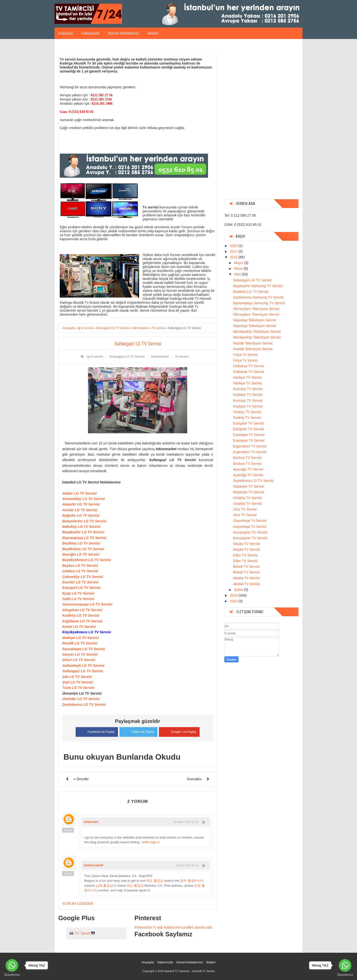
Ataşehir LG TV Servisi (81, 504)
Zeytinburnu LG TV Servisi (84, 705)
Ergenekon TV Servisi (250, 446)
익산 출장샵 (135, 886)
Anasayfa (65, 33)
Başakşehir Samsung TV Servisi (258, 286)
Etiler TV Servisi (245, 555)
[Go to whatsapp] (345, 965)
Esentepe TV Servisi (249, 435)
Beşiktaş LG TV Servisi (81, 543)
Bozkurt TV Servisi (247, 458)
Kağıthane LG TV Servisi (82, 621)
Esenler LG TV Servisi (80, 582)
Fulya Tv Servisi (245, 355)
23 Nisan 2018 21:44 (186, 822)
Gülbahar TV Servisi (249, 366)
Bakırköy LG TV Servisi (81, 527)
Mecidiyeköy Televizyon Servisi (257, 332)
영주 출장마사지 (192, 881)
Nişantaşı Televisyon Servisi (254, 320)
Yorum (68, 830)
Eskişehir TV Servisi (248, 423)
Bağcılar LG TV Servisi (81, 515)
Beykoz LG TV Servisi (80, 566)
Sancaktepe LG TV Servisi (84, 649)
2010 (234, 601)
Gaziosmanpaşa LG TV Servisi (87, 604)
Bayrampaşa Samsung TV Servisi (259, 303)
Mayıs (239, 263)
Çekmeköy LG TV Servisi (83, 577)
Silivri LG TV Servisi (79, 660)
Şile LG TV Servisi (77, 677)
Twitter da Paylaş (138, 731)
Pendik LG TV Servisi (80, 643)
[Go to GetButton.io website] (345, 975)
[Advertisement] (262, 121)
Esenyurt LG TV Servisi (81, 588)
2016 (234, 257)
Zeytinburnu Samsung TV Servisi (258, 297)
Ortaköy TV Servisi (247, 498)
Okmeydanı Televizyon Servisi (256, 309)
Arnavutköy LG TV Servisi (84, 499)
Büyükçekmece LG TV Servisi (87, 560)
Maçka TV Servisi (247, 544)
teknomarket (160, 357)
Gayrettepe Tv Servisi (250, 521)
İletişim (153, 33)
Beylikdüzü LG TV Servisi (83, 549)
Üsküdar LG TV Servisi (81, 699)
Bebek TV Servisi (246, 567)
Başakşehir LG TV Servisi (83, 532)
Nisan (239, 269)
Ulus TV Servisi (245, 509)
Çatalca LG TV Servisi (80, 571)
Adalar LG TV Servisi (79, 493)
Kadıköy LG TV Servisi (81, 615)
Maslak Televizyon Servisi (253, 343)
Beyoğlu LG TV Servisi (81, 554)
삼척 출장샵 (104, 886)
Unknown (91, 822)
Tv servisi (182, 357)
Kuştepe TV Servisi (248, 395)
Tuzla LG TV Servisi (78, 688)
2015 (234, 595)
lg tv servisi (95, 357)
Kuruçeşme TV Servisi (250, 532)
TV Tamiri (82, 933)
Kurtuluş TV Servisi (248, 389)
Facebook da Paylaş (97, 731)
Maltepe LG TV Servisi (80, 638)
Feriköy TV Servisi (247, 412)
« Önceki (81, 779)
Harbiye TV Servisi (247, 377)
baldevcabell (93, 865)
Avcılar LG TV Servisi (80, 510)
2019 (234, 246)
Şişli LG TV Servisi (78, 682)
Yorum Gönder (78, 903)
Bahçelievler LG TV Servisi (84, 521)
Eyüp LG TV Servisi (78, 593)
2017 (234, 251)
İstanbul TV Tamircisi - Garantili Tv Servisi (190, 971)
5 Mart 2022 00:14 (187, 865)
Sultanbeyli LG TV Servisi (83, 666)
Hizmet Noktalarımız (123, 33)
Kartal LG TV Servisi (79, 627)
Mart (238, 274)
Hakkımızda (90, 33)
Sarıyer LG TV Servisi (80, 654)
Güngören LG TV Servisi (82, 610)
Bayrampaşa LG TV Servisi (84, 538)
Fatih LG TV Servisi (78, 599)
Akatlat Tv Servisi (246, 578)
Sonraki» (194, 779)
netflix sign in (151, 842)
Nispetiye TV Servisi (249, 486)
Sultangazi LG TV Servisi (127, 357)
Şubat (239, 590)
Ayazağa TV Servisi (248, 469)
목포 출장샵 (155, 881)
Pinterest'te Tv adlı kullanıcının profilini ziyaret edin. (174, 927)
